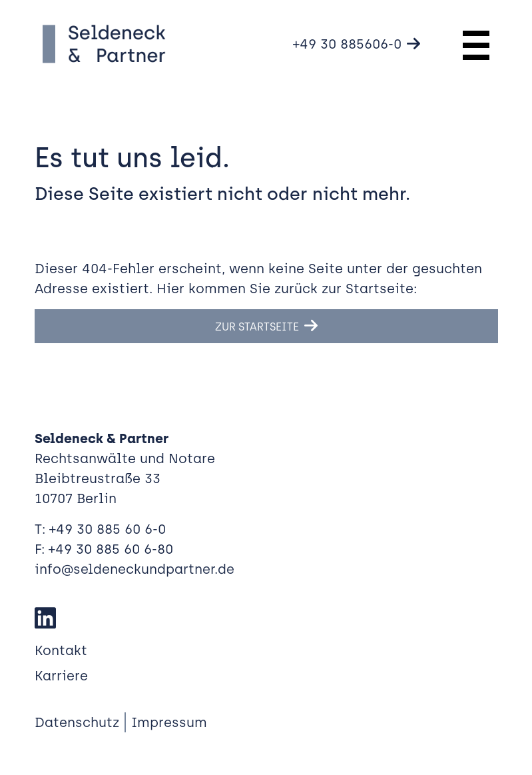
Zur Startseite (257, 327)
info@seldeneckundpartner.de (134, 569)
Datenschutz (77, 722)
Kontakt (61, 650)
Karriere (61, 676)
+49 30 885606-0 (347, 44)
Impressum (169, 722)
